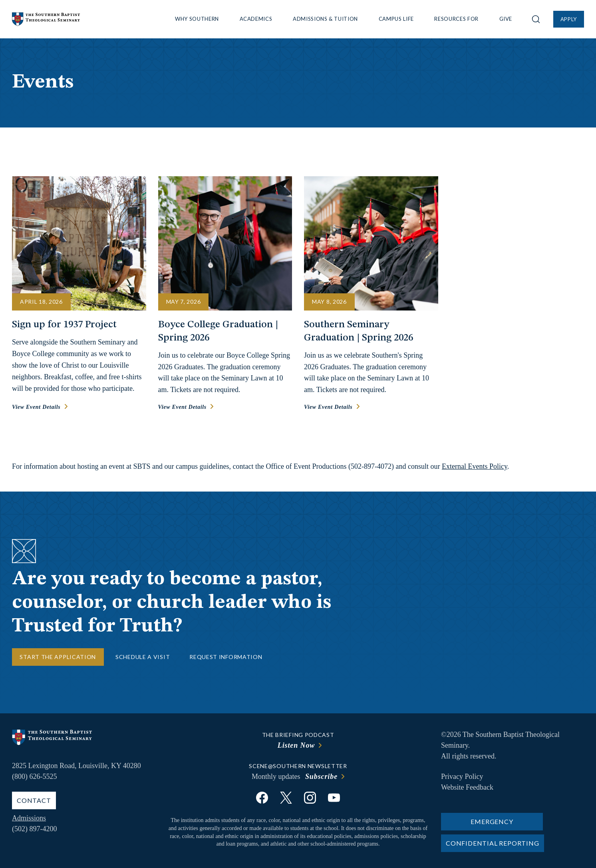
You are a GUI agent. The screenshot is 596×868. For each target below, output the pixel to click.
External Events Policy (475, 466)
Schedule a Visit (143, 657)
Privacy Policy (462, 776)
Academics (256, 19)
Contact (34, 800)
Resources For (456, 19)
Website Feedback (467, 787)
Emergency (492, 821)
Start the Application (58, 657)
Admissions (29, 818)
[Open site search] (536, 19)
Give (506, 19)
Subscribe (321, 776)
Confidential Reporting (493, 843)
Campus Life (396, 19)
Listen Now (296, 745)
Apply (569, 19)
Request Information (226, 657)
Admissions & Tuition (325, 19)
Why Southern (197, 19)
